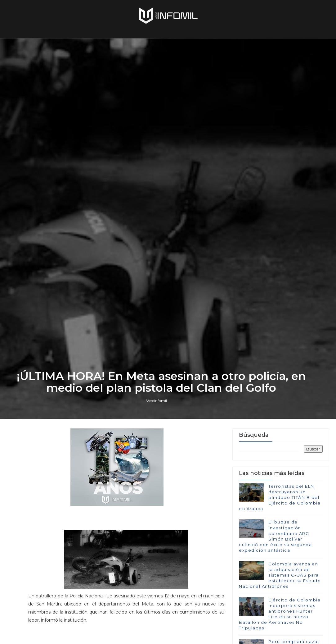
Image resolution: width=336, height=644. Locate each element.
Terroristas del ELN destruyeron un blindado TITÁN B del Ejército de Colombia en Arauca (280, 503)
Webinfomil (157, 406)
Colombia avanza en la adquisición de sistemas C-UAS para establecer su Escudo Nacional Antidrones (280, 580)
